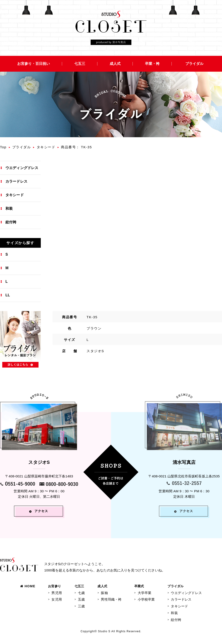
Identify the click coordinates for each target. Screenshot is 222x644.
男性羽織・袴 (111, 599)
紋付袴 (11, 222)
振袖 (104, 593)
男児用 (57, 593)
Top (3, 147)
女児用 (57, 599)
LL (8, 295)
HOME (28, 586)
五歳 (81, 599)
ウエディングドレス (22, 168)
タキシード (46, 147)
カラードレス (16, 181)
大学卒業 (145, 593)
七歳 (81, 593)
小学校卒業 (146, 599)
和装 (9, 209)
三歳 (81, 606)
